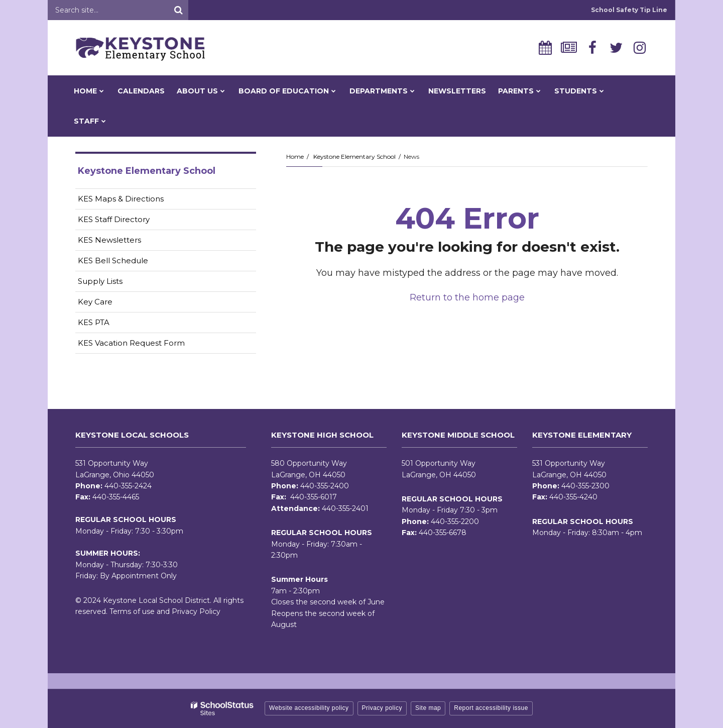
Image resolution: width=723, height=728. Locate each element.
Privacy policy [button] (382, 708)
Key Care (95, 302)
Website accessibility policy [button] (309, 708)
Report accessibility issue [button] (491, 708)
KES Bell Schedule (113, 261)
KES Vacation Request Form (131, 343)
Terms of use (132, 611)
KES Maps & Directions (121, 199)
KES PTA (94, 322)
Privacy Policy (196, 611)
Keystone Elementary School (354, 157)
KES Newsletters (125, 242)
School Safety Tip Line (629, 10)
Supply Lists (100, 281)
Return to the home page (467, 297)
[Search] (178, 10)
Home (295, 157)
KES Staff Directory (114, 219)
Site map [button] (428, 708)
